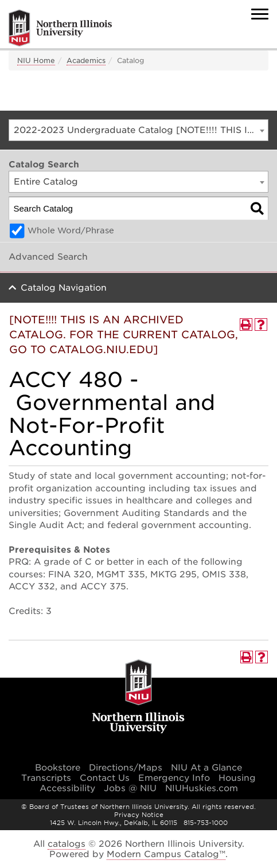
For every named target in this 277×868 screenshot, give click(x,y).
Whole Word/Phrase (71, 230)
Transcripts (46, 778)
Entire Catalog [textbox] (46, 182)
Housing (237, 778)
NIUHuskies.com (202, 788)
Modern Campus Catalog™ (166, 854)
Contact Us (105, 778)
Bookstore (58, 768)
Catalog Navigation (64, 288)
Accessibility (67, 788)
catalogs (67, 844)
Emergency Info (174, 778)
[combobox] (138, 130)
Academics (86, 60)
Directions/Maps (126, 768)
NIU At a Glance (206, 768)
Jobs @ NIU (130, 788)
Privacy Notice (139, 815)
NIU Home (36, 60)
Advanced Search (48, 257)
